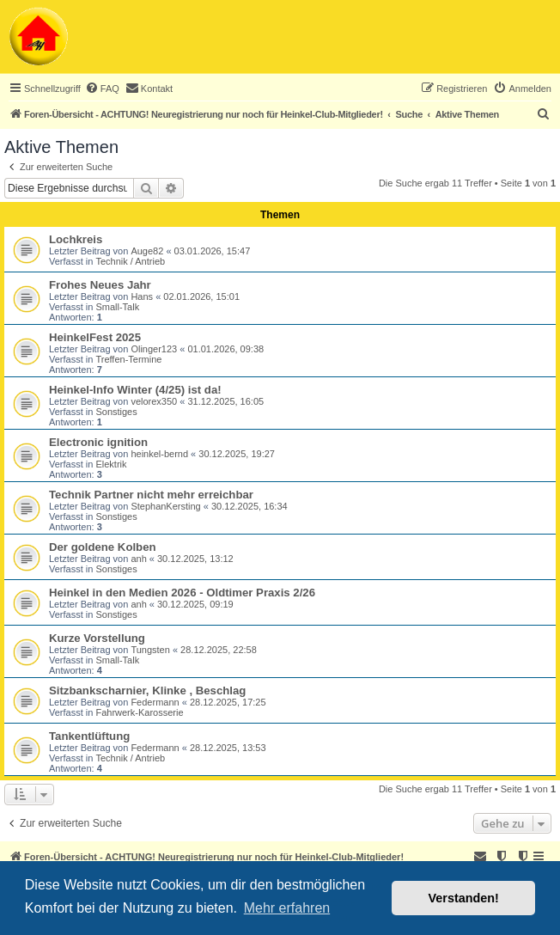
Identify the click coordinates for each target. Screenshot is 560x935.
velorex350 (154, 401)
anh (138, 559)
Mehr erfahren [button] (287, 908)
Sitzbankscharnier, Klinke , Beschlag (147, 691)
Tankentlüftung (89, 736)
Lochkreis (76, 239)
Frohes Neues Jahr (100, 285)
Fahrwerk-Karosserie (139, 712)
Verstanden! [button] (464, 898)
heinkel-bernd (159, 454)
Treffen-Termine (128, 359)
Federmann (155, 702)
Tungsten (150, 650)
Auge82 (147, 251)
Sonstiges (116, 412)
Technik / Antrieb (130, 261)
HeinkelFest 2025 (95, 337)
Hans (142, 296)
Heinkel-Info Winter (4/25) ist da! (135, 390)
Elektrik (111, 464)
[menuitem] (102, 89)
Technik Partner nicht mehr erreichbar (151, 495)
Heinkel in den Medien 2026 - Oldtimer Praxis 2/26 (182, 593)
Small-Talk (117, 307)
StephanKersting (165, 506)
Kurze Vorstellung (97, 638)
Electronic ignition (98, 442)
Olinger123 (154, 349)
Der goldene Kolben (103, 547)
